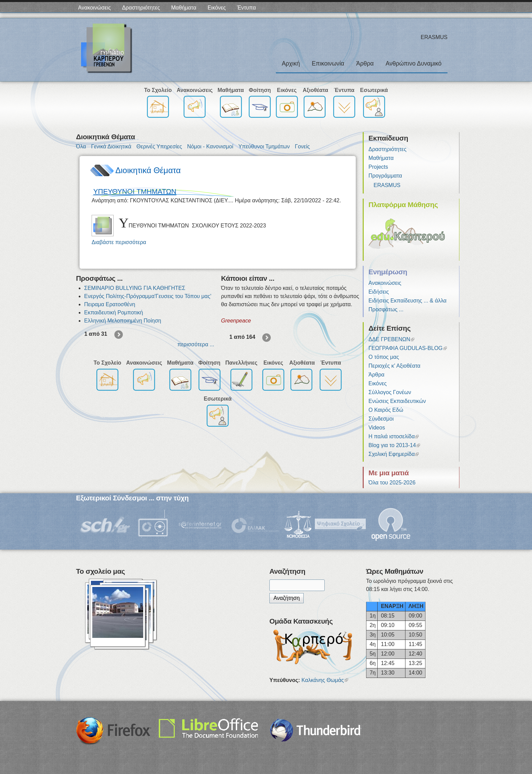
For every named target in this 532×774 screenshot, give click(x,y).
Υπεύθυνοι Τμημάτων (264, 146)
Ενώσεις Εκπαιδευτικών (397, 401)
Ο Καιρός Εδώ (386, 410)
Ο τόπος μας (384, 357)
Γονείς (302, 146)
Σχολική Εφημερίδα (394, 454)
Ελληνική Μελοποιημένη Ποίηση (123, 321)
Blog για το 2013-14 (394, 445)
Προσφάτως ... (386, 309)
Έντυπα (246, 8)
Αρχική (291, 63)
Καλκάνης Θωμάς (325, 680)
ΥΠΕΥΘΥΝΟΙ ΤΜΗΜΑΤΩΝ (135, 191)
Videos (377, 428)
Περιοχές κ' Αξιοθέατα (394, 366)
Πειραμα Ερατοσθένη (110, 304)
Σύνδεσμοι (381, 419)
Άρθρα (365, 63)
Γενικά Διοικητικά (111, 146)
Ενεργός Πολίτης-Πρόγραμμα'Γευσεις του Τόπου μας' (148, 296)
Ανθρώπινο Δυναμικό (414, 63)
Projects (378, 167)
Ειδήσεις (379, 292)
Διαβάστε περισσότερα (119, 242)
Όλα (81, 146)
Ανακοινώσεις (94, 8)
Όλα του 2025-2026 (392, 483)
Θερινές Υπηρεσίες (159, 146)
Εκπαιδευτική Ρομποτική (113, 312)
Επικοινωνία (328, 63)
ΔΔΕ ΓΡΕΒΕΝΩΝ (391, 339)
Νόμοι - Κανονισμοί (210, 146)
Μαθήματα (184, 8)
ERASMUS (387, 185)
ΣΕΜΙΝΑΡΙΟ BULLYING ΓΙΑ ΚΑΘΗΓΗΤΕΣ (135, 288)
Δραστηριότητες (141, 8)
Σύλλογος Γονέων (390, 392)
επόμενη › (119, 335)
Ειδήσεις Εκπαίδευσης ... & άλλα (407, 301)
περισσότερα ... (196, 344)
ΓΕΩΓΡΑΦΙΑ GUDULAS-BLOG (408, 348)
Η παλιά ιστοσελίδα (394, 436)
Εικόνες (217, 8)
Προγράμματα (385, 176)
